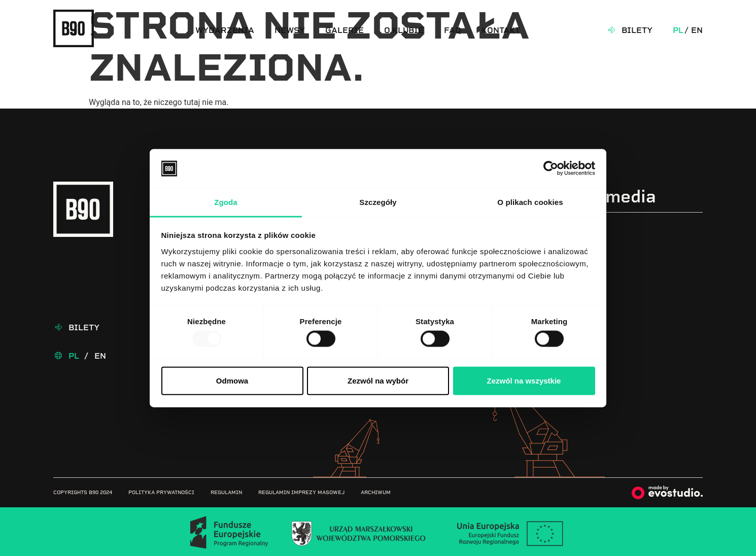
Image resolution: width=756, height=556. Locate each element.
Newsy (290, 30)
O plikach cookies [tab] (530, 202)
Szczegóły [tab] (378, 202)
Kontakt (501, 30)
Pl (678, 30)
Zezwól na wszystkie (524, 380)
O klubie (404, 30)
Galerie (345, 30)
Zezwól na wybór (378, 380)
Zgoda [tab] (226, 202)
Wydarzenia (225, 30)
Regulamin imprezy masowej (301, 492)
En (697, 30)
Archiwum (376, 492)
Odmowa (232, 380)
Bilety (637, 30)
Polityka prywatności (161, 492)
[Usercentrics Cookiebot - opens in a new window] (551, 168)
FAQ (453, 30)
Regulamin (226, 492)
